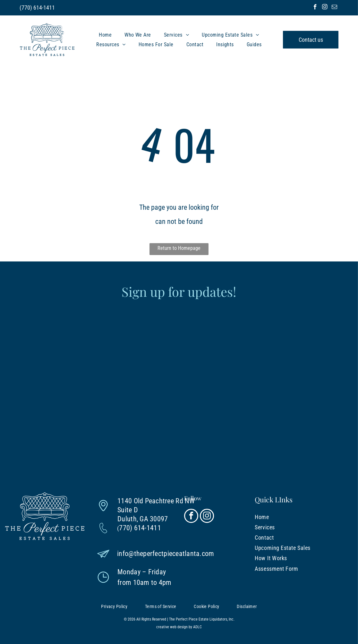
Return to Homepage (179, 248)
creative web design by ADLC (179, 627)
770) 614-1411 (38, 8)
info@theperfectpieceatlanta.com (166, 554)
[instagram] (325, 8)
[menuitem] (105, 35)
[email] (334, 8)
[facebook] (315, 8)
